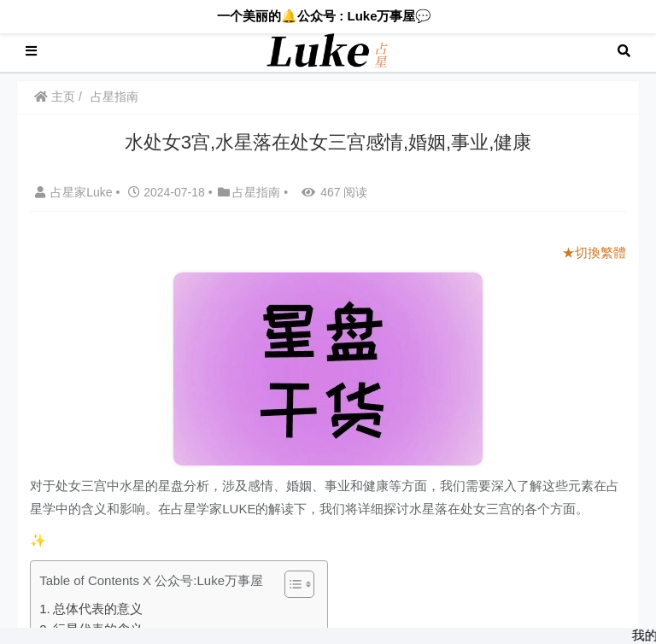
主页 (55, 97)
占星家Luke (75, 192)
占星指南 (114, 97)
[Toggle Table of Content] (291, 584)
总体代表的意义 (98, 609)
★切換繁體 (594, 252)
